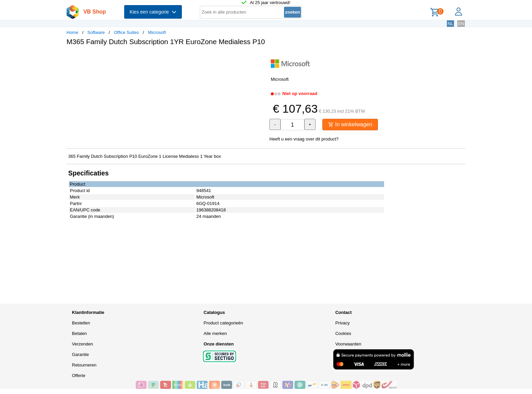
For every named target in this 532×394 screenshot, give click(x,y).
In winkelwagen (350, 124)
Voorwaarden (348, 344)
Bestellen (81, 323)
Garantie (80, 354)
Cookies (343, 333)
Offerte (79, 376)
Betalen (79, 333)
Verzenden (82, 344)
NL (450, 24)
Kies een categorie (153, 12)
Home (72, 32)
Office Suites (126, 32)
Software (96, 32)
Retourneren (84, 365)
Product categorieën (223, 323)
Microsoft (157, 32)
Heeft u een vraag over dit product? (304, 139)
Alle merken (215, 333)
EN (461, 24)
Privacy (343, 323)
